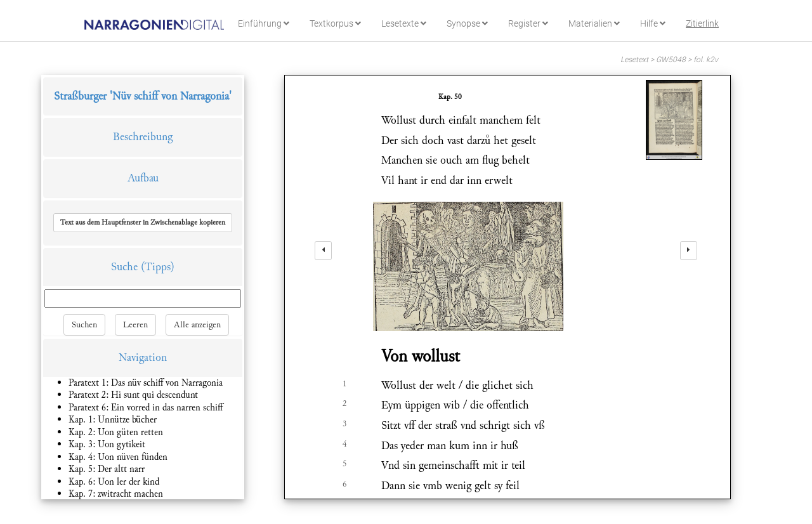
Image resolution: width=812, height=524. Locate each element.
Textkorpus (335, 23)
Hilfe (653, 23)
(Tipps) (158, 267)
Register (528, 23)
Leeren (135, 325)
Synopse (467, 23)
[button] (143, 223)
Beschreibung (143, 137)
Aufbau (143, 178)
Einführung (264, 23)
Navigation (143, 357)
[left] (323, 251)
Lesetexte (404, 23)
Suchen (84, 325)
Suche (124, 267)
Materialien (594, 23)
